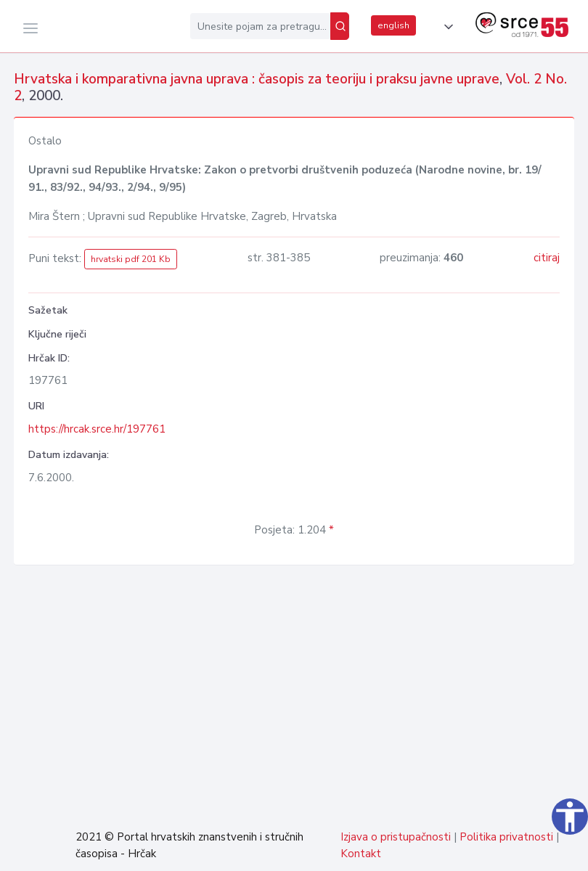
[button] (446, 27)
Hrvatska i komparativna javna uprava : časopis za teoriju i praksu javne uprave (257, 79)
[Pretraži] (340, 26)
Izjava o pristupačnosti (396, 837)
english (393, 25)
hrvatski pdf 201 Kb (131, 259)
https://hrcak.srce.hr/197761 (97, 429)
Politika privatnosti (506, 837)
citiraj (547, 258)
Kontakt (361, 854)
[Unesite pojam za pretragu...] (260, 26)
